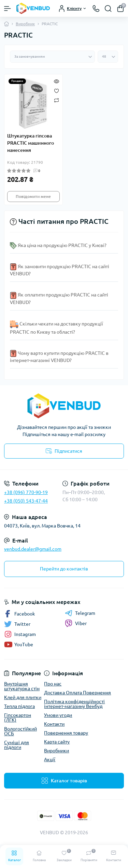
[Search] (108, 9)
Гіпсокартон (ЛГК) (18, 718)
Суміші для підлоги (17, 745)
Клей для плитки (23, 697)
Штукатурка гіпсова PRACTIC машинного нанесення (31, 143)
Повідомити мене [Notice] (33, 196)
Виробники (56, 751)
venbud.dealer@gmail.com (33, 549)
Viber (76, 623)
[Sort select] (52, 57)
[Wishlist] (56, 90)
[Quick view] (56, 81)
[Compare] (56, 100)
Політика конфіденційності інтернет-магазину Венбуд (74, 704)
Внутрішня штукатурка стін (22, 686)
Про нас (53, 684)
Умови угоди (58, 715)
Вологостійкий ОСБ (20, 731)
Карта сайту (57, 742)
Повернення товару (66, 733)
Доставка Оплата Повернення (77, 693)
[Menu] (8, 9)
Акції (50, 759)
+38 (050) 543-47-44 (26, 501)
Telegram (80, 613)
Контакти (54, 724)
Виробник (25, 24)
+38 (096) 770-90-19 (26, 492)
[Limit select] (108, 57)
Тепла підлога (19, 706)
